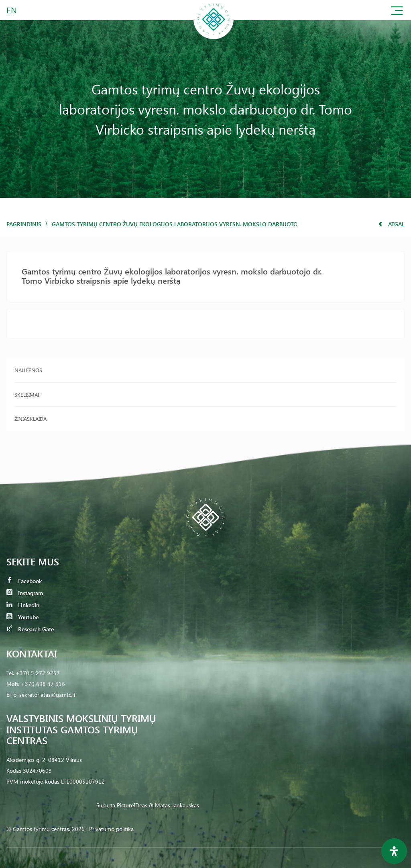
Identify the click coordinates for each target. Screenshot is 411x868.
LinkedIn (23, 605)
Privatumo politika (111, 829)
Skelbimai (27, 394)
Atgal (392, 224)
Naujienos (28, 370)
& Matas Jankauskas (174, 805)
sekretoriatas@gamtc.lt (47, 695)
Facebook (24, 581)
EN (12, 10)
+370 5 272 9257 (38, 673)
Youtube (22, 617)
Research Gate (30, 629)
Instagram (25, 593)
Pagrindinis (24, 224)
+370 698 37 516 (43, 684)
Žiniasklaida (31, 419)
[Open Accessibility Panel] (394, 851)
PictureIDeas (132, 805)
